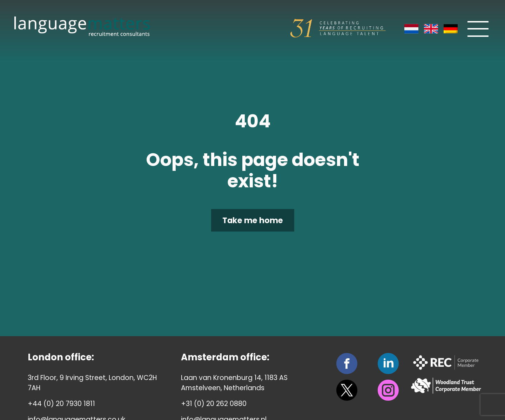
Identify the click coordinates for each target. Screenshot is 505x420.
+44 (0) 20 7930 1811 (61, 404)
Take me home (253, 220)
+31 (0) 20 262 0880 (214, 404)
